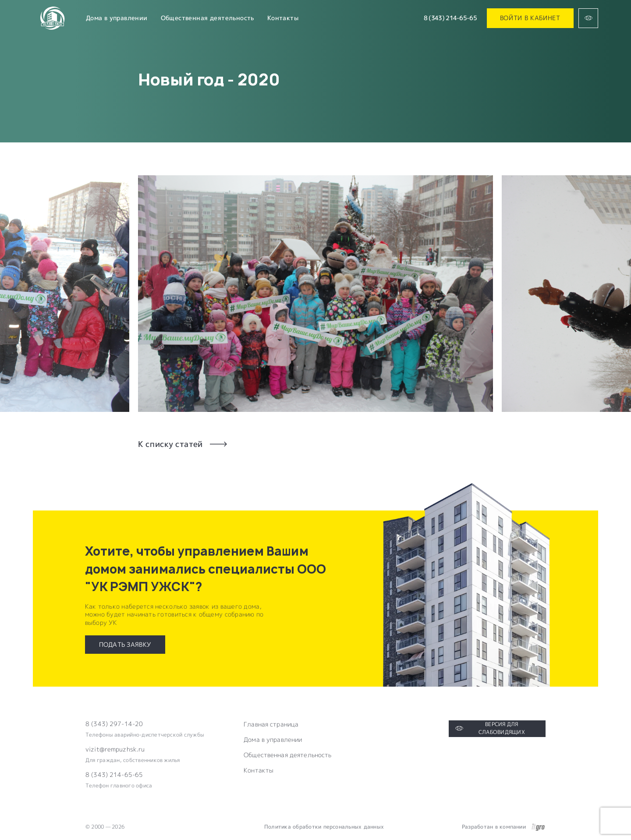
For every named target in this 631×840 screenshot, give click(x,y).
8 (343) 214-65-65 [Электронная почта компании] (114, 775)
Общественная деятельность (207, 18)
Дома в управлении (117, 18)
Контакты (283, 18)
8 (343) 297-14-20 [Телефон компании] (114, 724)
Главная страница (271, 725)
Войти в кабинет (530, 18)
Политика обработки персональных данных (324, 827)
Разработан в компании (503, 827)
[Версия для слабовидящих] (588, 18)
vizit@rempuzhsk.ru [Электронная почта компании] (115, 750)
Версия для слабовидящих (490, 728)
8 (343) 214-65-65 (450, 18)
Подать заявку (125, 644)
